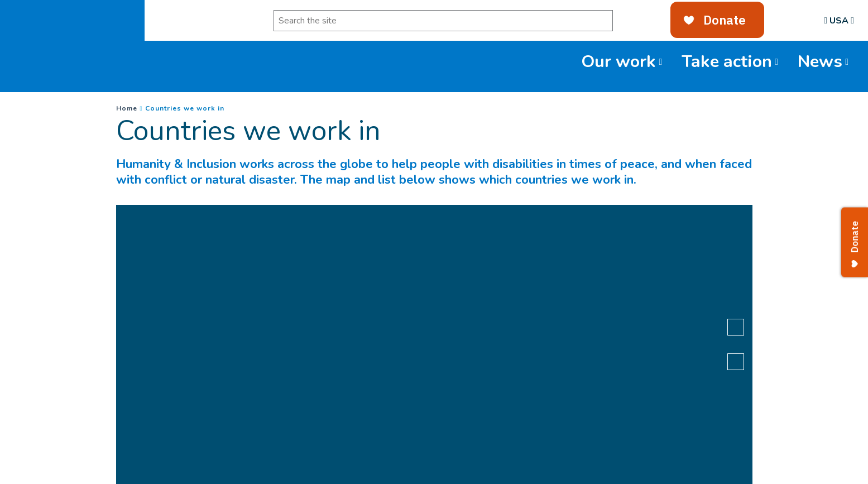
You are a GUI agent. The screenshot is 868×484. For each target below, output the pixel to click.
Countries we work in (185, 108)
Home (127, 108)
